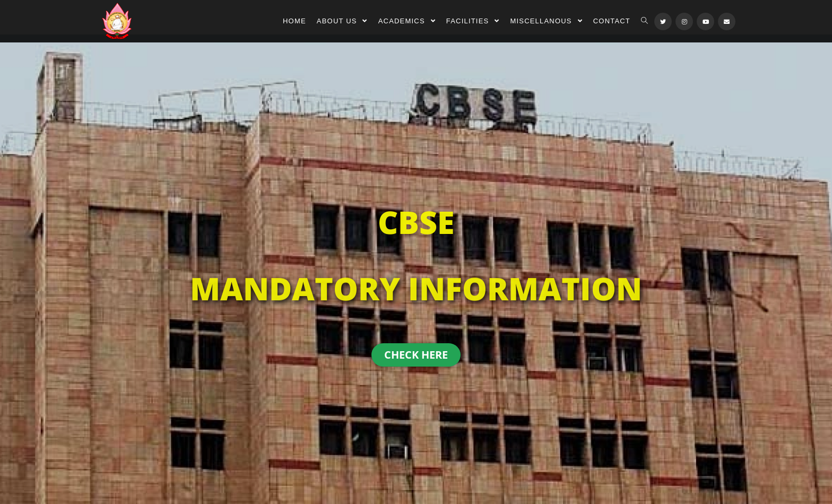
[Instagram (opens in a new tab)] (684, 21)
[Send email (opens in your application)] (727, 21)
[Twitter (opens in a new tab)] (663, 21)
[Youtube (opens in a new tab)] (705, 21)
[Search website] (644, 21)
